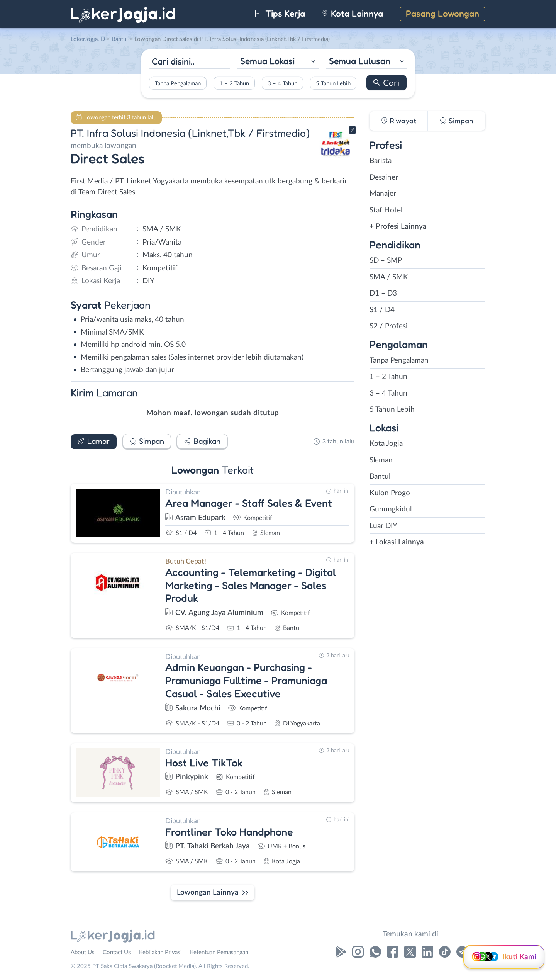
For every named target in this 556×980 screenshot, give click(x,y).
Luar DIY (383, 526)
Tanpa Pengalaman (178, 83)
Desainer (384, 177)
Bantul (380, 476)
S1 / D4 (382, 310)
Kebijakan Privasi (160, 952)
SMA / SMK (389, 277)
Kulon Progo (390, 493)
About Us (83, 952)
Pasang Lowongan (442, 13)
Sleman (381, 460)
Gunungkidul (391, 509)
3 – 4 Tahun (282, 83)
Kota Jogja (386, 444)
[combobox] (278, 62)
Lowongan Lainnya (208, 893)
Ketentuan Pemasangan (219, 952)
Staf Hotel (386, 210)
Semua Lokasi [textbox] (267, 61)
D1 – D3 (383, 293)
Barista (381, 161)
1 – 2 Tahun (234, 83)
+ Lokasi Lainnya (397, 542)
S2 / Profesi (389, 326)
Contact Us (117, 952)
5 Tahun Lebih (333, 83)
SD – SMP (386, 261)
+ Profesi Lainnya (398, 227)
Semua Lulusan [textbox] (360, 61)
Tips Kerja (280, 13)
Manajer (383, 194)
